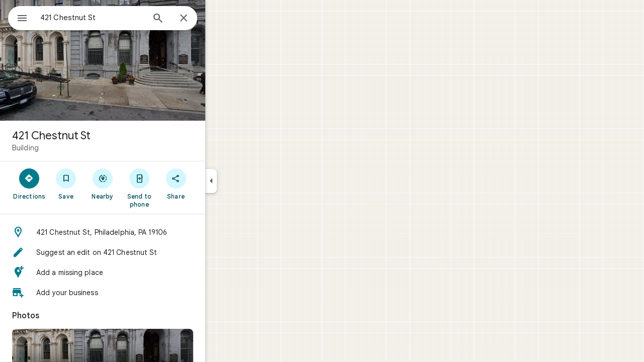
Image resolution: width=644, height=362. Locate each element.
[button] (139, 232)
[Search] (194, 19)
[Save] (102, 184)
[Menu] (18, 17)
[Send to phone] (175, 188)
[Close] (220, 19)
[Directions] (66, 184)
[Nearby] (139, 184)
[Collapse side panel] (247, 181)
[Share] (212, 184)
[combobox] (118, 18)
